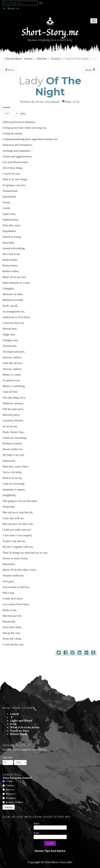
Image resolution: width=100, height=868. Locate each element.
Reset (11, 8)
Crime (9, 781)
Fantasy (10, 785)
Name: (37, 824)
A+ (18, 8)
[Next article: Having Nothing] (90, 70)
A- (4, 8)
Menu (94, 21)
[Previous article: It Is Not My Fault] (10, 70)
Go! (41, 3)
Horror (10, 790)
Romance (11, 798)
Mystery (11, 794)
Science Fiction (14, 802)
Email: (36, 833)
